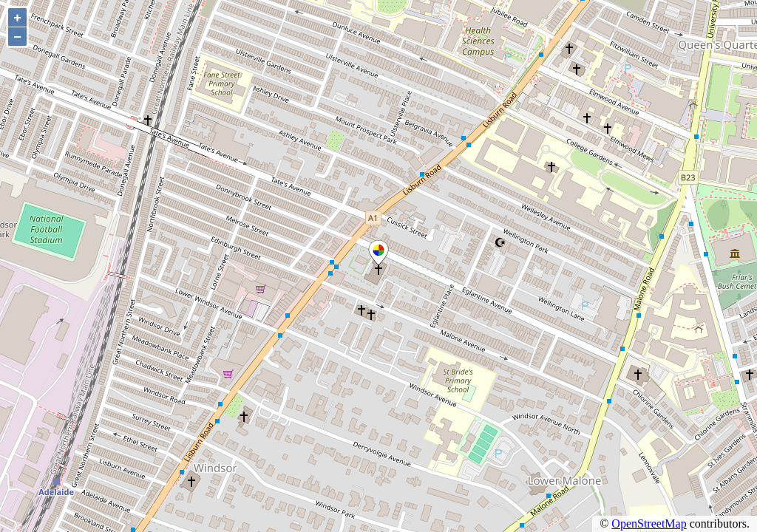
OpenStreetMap (649, 524)
